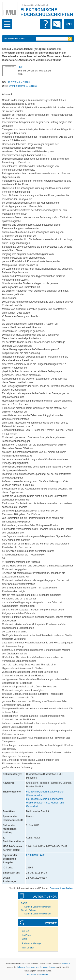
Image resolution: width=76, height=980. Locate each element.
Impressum (32, 974)
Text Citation (28, 948)
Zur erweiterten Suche (14, 39)
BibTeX (26, 931)
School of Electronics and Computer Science (36, 967)
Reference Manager (32, 943)
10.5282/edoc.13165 (19, 82)
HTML (25, 939)
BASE (24, 903)
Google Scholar (29, 910)
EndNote (26, 935)
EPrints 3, (66, 963)
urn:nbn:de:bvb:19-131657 (23, 86)
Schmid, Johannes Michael (38, 907)
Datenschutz (44, 974)
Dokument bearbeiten (61, 888)
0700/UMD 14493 (36, 855)
